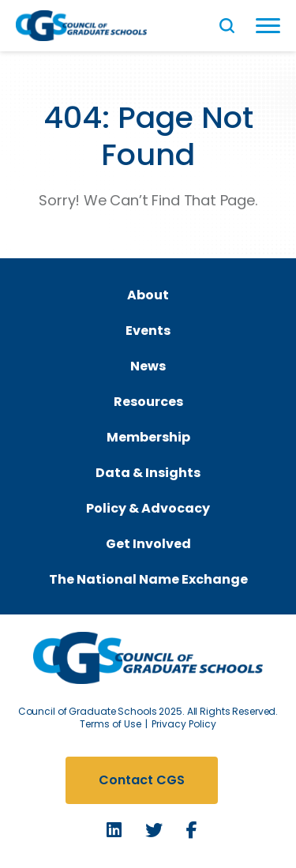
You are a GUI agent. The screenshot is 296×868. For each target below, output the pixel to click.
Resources (148, 402)
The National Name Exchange (148, 579)
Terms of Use (111, 724)
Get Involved (148, 544)
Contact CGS (142, 780)
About (148, 295)
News (148, 366)
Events (148, 331)
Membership (148, 437)
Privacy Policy (184, 724)
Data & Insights (148, 473)
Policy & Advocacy (148, 508)
